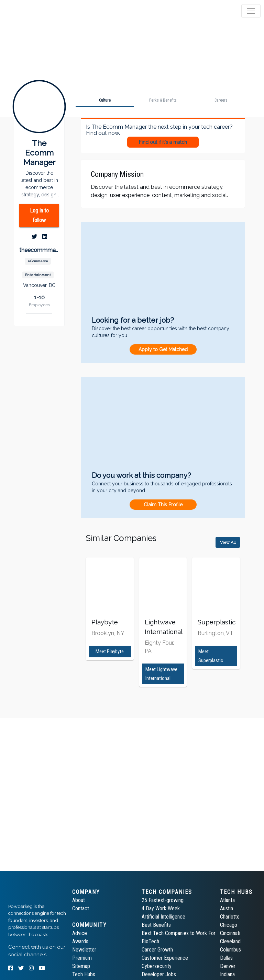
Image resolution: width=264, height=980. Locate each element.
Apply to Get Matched (163, 349)
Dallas (226, 958)
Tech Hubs (84, 974)
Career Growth (157, 950)
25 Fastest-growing (163, 900)
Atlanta (227, 900)
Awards (80, 941)
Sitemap (81, 966)
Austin (227, 908)
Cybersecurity (157, 966)
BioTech (150, 941)
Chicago (229, 925)
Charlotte (230, 917)
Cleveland (230, 941)
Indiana (227, 974)
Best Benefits (156, 925)
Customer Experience (165, 958)
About (79, 900)
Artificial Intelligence (163, 917)
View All (228, 542)
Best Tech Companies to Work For (179, 933)
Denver (228, 966)
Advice (80, 933)
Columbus (230, 950)
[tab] (32, 11)
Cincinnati (230, 933)
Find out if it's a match (163, 142)
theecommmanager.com (39, 250)
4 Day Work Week (161, 908)
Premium (82, 958)
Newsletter (84, 950)
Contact (81, 908)
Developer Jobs (159, 974)
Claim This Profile (163, 505)
